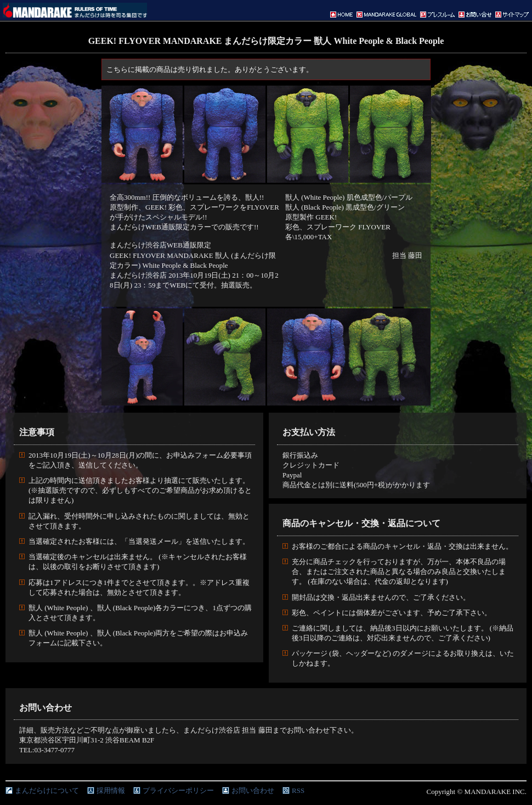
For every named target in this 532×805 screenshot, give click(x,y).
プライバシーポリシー (178, 790)
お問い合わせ (253, 790)
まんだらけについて (47, 790)
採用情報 (111, 790)
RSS (298, 790)
